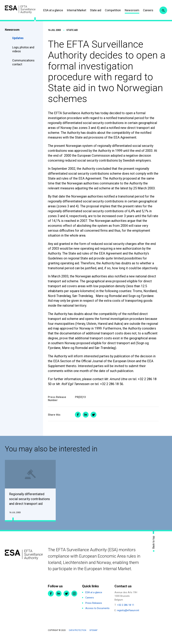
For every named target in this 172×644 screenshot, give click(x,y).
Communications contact (23, 69)
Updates (18, 44)
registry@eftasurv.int (128, 617)
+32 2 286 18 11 (126, 612)
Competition (127, 9)
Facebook (51, 601)
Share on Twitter (93, 421)
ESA (24, 8)
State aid (109, 9)
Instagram (74, 601)
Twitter (66, 601)
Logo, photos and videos (23, 56)
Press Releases (94, 610)
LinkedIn (59, 601)
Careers (162, 9)
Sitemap (93, 637)
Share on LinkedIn (86, 421)
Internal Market (90, 9)
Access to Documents (97, 615)
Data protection (78, 637)
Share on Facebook (78, 421)
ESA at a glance (67, 9)
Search (163, 19)
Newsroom (146, 9)
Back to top (154, 549)
